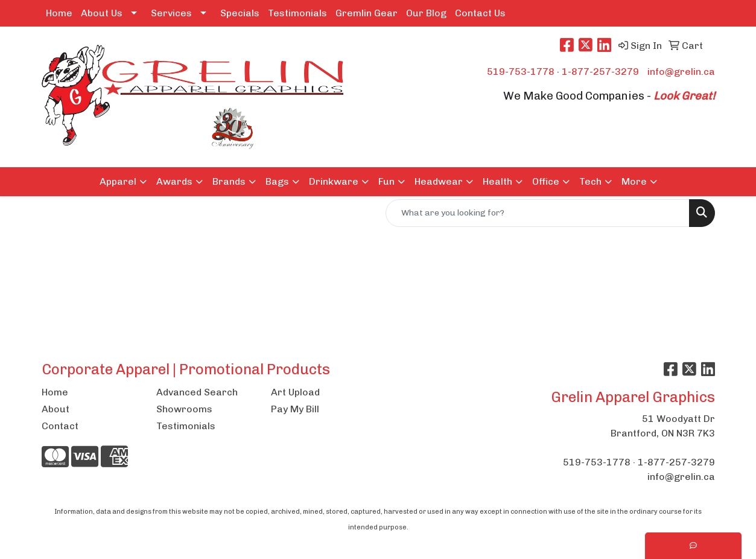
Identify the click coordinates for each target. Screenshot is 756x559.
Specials (240, 13)
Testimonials (297, 13)
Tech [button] (590, 181)
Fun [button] (386, 181)
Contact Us (480, 13)
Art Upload (295, 392)
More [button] (634, 181)
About (56, 409)
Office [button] (546, 181)
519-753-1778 (521, 72)
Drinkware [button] (334, 181)
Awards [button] (174, 181)
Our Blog (426, 13)
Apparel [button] (118, 181)
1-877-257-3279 (600, 72)
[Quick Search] (538, 213)
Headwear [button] (439, 181)
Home (59, 13)
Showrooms (184, 409)
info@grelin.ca (681, 72)
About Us (102, 13)
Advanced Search (197, 392)
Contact (60, 426)
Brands (229, 181)
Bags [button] (277, 181)
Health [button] (497, 181)
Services (171, 13)
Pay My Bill (295, 409)
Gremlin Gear (367, 13)
